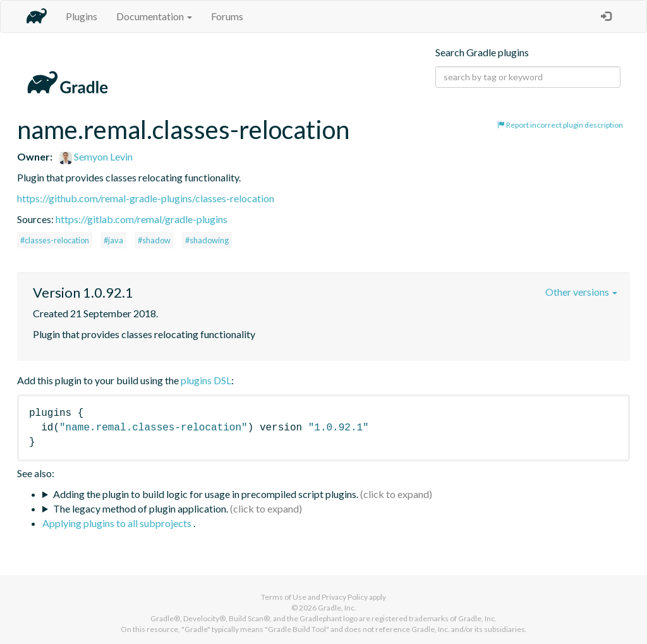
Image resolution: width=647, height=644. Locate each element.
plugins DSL (206, 380)
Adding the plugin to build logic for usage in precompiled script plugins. (206, 494)
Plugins (82, 16)
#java (113, 240)
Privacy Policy (345, 597)
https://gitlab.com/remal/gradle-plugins (142, 219)
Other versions (581, 292)
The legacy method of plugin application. (141, 508)
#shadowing (207, 240)
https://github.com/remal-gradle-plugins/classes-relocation (146, 198)
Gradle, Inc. (337, 608)
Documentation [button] (154, 16)
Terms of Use (284, 597)
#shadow (154, 240)
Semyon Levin (96, 156)
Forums (227, 16)
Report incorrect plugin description (560, 125)
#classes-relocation (55, 240)
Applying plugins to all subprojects (118, 523)
